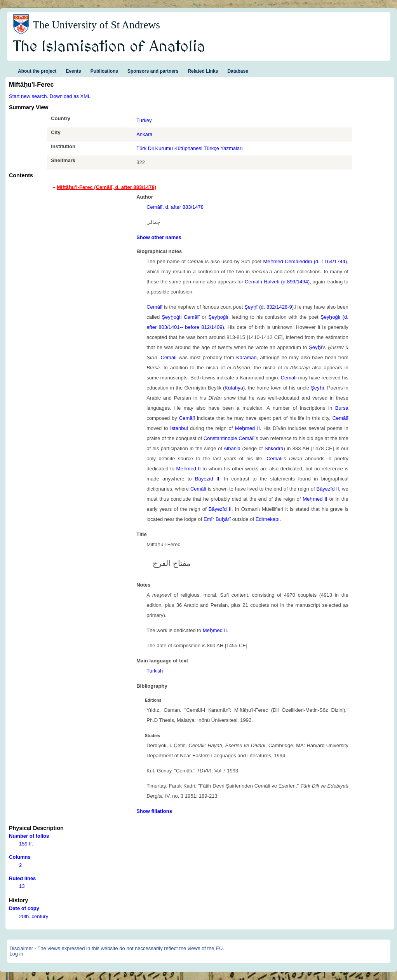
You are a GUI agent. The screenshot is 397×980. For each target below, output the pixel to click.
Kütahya (234, 388)
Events (73, 71)
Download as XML (70, 96)
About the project (37, 71)
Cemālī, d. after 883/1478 (175, 207)
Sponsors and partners (153, 71)
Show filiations (154, 811)
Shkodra (274, 448)
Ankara (144, 134)
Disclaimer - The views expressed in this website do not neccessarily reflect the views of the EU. (117, 948)
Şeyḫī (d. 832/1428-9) (269, 307)
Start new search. (29, 96)
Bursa (342, 408)
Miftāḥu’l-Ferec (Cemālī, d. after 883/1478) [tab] (106, 187)
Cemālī (154, 307)
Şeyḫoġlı (218, 317)
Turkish (155, 671)
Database (238, 71)
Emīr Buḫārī (217, 519)
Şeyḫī (315, 347)
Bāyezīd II (207, 479)
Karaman (246, 357)
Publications (104, 71)
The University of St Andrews (96, 25)
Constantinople (220, 438)
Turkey (144, 120)
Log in (16, 954)
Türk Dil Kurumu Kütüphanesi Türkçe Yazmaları (190, 148)
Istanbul (179, 428)
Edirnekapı (268, 519)
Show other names (159, 237)
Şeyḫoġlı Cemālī (181, 317)
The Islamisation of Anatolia (109, 47)
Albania (232, 448)
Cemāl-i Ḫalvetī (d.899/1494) (277, 282)
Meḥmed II (247, 428)
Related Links (203, 71)
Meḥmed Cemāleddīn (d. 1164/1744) (305, 261)
